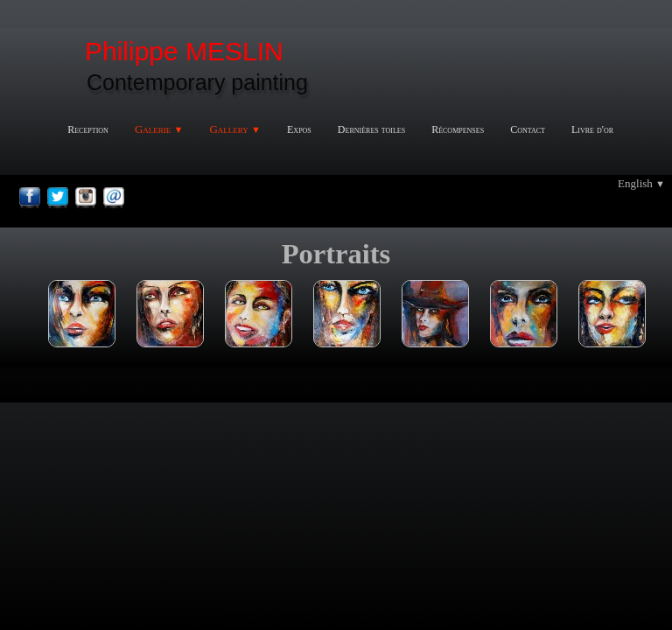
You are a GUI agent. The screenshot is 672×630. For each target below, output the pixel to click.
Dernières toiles (371, 129)
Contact (528, 129)
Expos (299, 129)
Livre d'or (592, 129)
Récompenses (458, 129)
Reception (88, 129)
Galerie (159, 129)
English (641, 183)
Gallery (235, 129)
